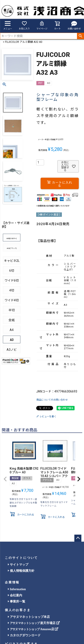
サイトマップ (18, 565)
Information (17, 589)
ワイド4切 (12, 300)
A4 (12, 330)
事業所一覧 (17, 601)
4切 (12, 290)
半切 (12, 310)
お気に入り (24, 25)
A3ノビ (12, 350)
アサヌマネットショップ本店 (29, 617)
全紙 (12, 320)
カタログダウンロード (24, 635)
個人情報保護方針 (21, 571)
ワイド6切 (12, 280)
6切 (12, 271)
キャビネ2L (12, 261)
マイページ (42, 25)
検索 (80, 36)
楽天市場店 (34, 623)
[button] (5, 479)
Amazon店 (33, 629)
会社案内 (15, 595)
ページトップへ (78, 538)
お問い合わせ (74, 25)
